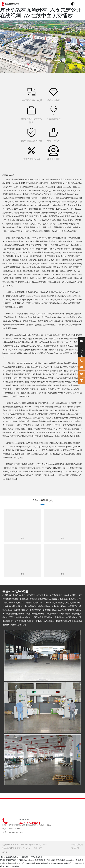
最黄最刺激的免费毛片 (54, 863)
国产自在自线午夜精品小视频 (33, 863)
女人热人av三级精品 (11, 866)
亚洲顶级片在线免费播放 (10, 863)
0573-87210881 (29, 823)
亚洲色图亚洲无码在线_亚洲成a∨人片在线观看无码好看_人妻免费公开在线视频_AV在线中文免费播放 (42, 9)
